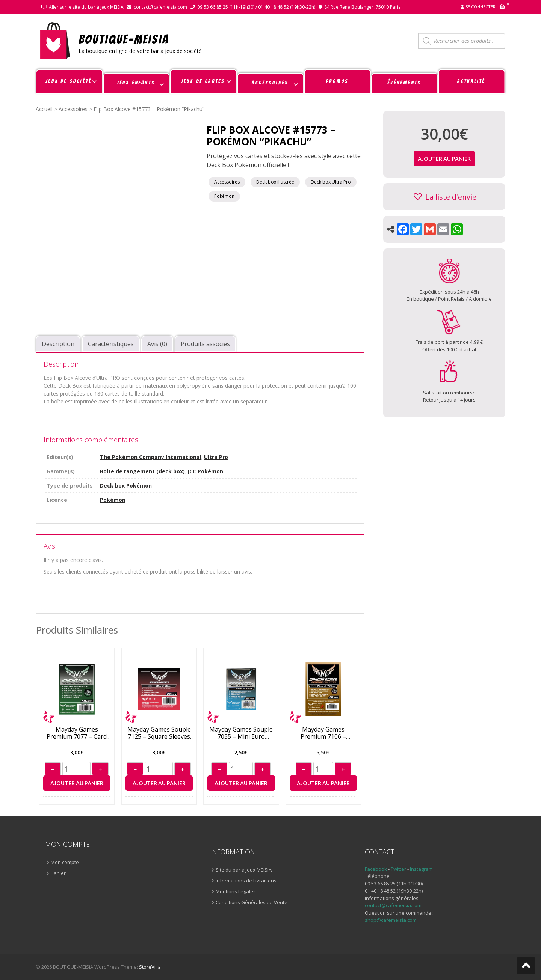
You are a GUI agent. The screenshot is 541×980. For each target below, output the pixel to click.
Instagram (421, 869)
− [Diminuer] (53, 769)
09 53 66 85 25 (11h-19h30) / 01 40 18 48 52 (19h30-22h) (256, 7)
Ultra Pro (216, 457)
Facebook (376, 869)
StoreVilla (150, 967)
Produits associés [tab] (205, 344)
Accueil (44, 109)
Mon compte (65, 862)
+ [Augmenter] (100, 769)
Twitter (399, 869)
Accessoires (73, 109)
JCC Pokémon (205, 471)
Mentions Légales (236, 891)
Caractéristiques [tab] (111, 344)
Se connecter (481, 7)
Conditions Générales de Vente (252, 902)
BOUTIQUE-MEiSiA (124, 39)
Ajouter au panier (77, 783)
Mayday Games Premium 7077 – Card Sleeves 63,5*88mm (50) (77, 733)
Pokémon (224, 196)
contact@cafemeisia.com (160, 7)
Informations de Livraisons (246, 881)
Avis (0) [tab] (157, 344)
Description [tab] (58, 344)
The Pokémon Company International (151, 457)
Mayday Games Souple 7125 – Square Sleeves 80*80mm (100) (159, 733)
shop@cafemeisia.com (391, 920)
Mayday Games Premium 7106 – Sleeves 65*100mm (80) (323, 733)
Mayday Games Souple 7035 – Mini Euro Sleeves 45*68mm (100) (241, 733)
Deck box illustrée (275, 182)
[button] (444, 197)
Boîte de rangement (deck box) (142, 471)
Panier (58, 873)
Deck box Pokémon (126, 485)
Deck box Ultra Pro (331, 182)
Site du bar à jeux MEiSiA (244, 870)
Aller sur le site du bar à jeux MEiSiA (86, 7)
